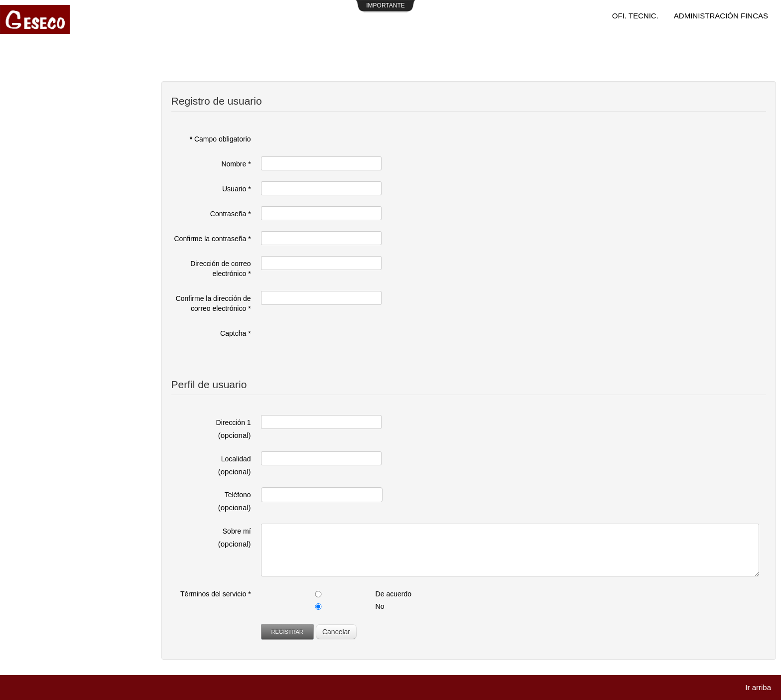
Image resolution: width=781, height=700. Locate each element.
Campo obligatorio (220, 139)
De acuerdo (393, 594)
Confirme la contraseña (213, 239)
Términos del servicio (216, 594)
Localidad (236, 459)
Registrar (287, 632)
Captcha (236, 333)
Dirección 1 (234, 422)
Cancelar (336, 632)
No (380, 606)
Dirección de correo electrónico (220, 269)
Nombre (236, 164)
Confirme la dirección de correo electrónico (213, 303)
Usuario (237, 189)
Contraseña (231, 214)
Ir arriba (758, 687)
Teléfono (238, 495)
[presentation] (337, 345)
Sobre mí (237, 531)
